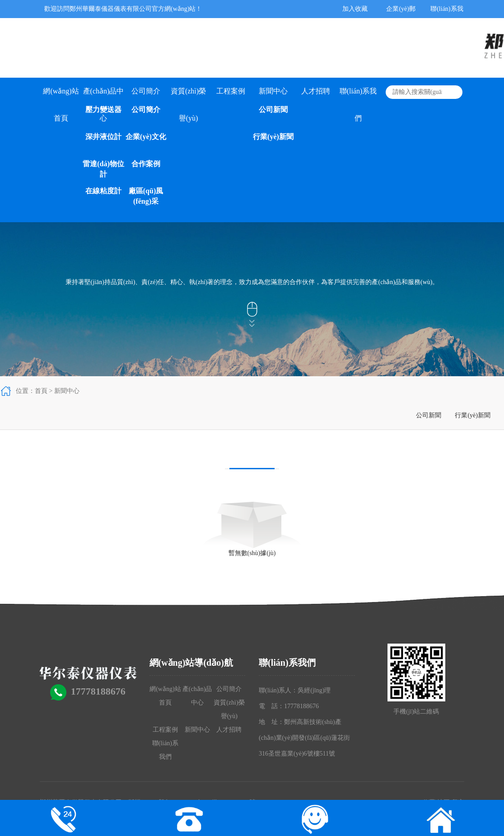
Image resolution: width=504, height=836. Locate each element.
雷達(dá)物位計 (103, 169)
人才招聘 (316, 91)
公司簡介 (146, 91)
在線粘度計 (103, 191)
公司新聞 (273, 110)
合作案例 (146, 164)
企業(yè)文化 (146, 137)
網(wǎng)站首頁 (61, 96)
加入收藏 (355, 9)
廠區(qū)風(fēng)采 (146, 196)
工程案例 (231, 91)
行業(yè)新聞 (273, 137)
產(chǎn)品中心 (104, 96)
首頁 (41, 391)
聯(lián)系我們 (358, 96)
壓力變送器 (103, 110)
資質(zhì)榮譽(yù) (188, 96)
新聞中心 (273, 91)
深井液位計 (103, 137)
